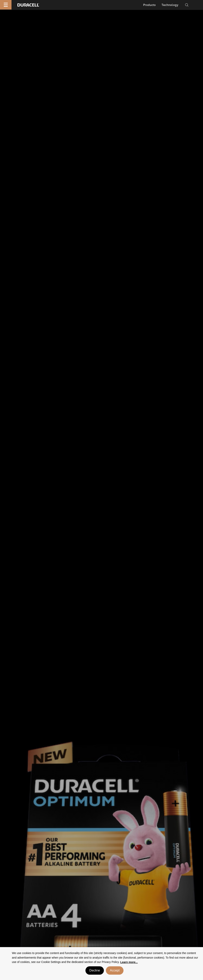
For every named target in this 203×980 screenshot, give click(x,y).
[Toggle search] (187, 5)
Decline (95, 970)
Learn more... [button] (129, 962)
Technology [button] (170, 5)
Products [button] (149, 5)
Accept (115, 970)
